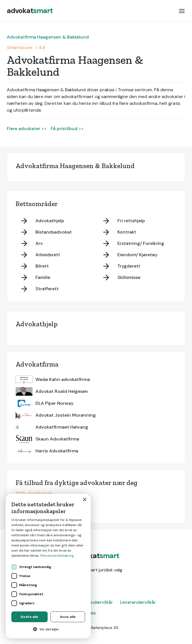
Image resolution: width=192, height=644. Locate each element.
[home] (30, 11)
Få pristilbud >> (67, 129)
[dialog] (48, 566)
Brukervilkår (100, 602)
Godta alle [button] (29, 617)
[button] (182, 11)
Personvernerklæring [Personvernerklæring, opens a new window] (57, 556)
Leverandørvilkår (138, 602)
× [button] (84, 500)
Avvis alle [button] (68, 617)
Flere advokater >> (27, 129)
